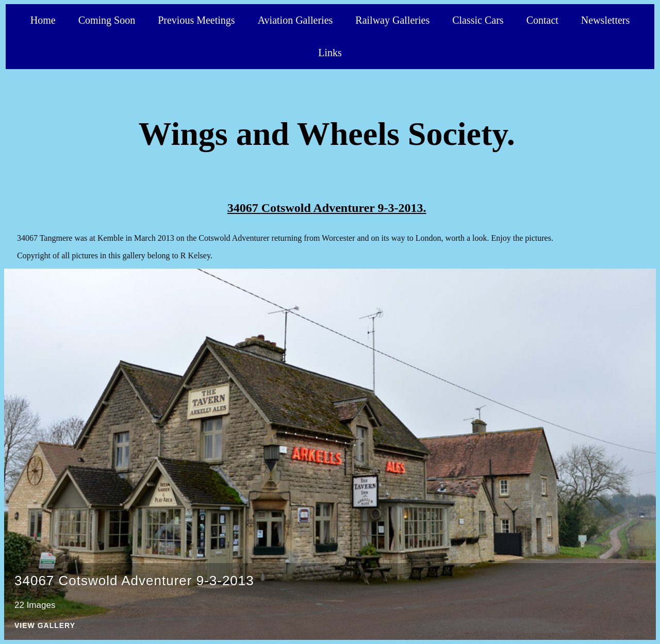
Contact (542, 20)
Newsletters (605, 20)
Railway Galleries (392, 20)
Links (330, 53)
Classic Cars (478, 20)
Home (43, 20)
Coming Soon (107, 20)
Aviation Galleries (295, 20)
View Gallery (45, 626)
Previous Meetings (196, 20)
